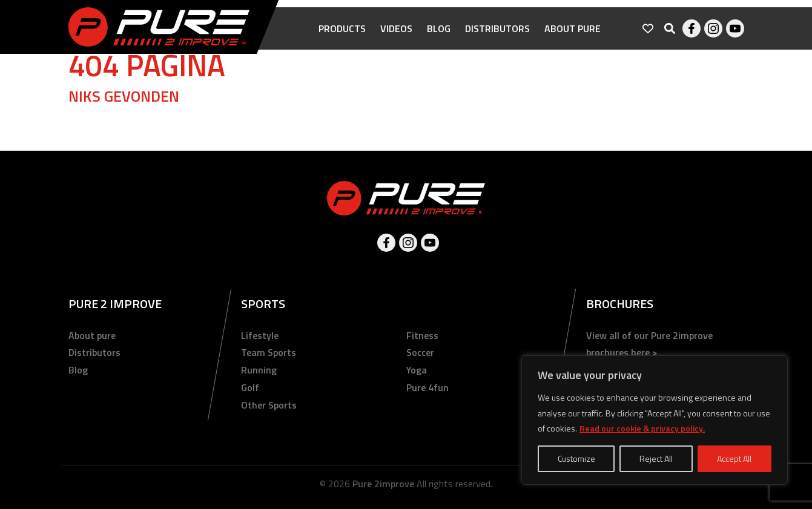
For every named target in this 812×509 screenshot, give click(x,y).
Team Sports (269, 352)
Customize (576, 458)
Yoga (417, 370)
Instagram (713, 36)
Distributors (497, 36)
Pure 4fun (427, 387)
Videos (396, 36)
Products (342, 36)
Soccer (420, 352)
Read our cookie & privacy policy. (642, 428)
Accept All (734, 458)
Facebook (692, 36)
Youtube (735, 36)
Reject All (656, 458)
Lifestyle (260, 335)
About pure (573, 36)
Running (259, 370)
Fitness (422, 335)
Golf (250, 387)
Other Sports (269, 405)
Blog (439, 36)
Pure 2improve (383, 484)
